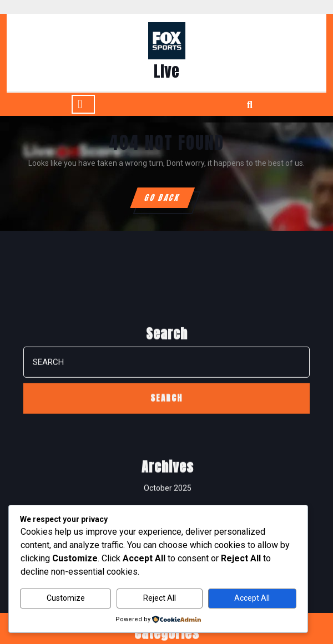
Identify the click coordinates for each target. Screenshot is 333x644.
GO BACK (169, 200)
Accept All (252, 598)
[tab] (83, 104)
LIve (167, 71)
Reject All (160, 598)
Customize (66, 598)
